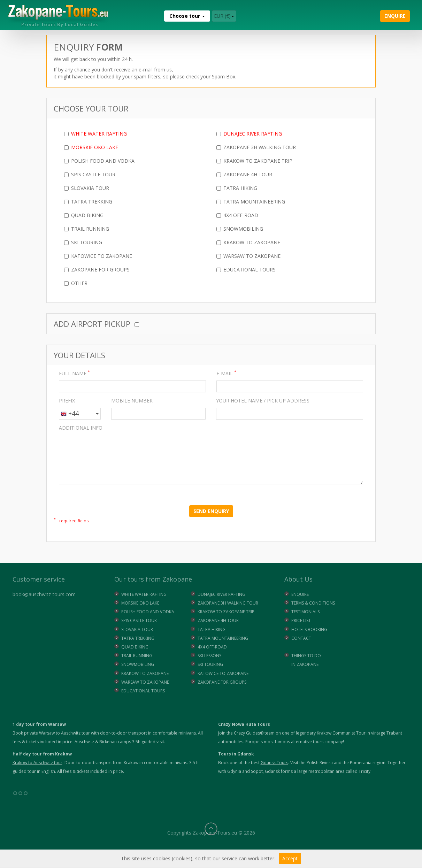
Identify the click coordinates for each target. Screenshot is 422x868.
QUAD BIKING (135, 647)
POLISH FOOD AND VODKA (148, 612)
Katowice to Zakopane (98, 256)
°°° (20, 796)
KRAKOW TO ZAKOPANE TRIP (226, 612)
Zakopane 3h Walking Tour (256, 147)
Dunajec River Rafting (249, 134)
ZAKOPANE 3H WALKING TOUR (228, 603)
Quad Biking (84, 215)
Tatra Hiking (237, 188)
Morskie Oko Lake (91, 147)
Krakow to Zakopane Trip (254, 161)
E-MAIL (226, 373)
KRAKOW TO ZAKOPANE (145, 673)
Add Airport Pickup (92, 324)
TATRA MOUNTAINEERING (223, 638)
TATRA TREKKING (138, 638)
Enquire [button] (395, 16)
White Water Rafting (95, 134)
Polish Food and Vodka (99, 161)
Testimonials (305, 612)
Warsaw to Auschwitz (60, 733)
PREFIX (67, 401)
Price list (301, 620)
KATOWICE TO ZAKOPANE (223, 673)
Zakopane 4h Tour (244, 174)
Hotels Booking (309, 629)
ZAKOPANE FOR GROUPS (222, 682)
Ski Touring (83, 242)
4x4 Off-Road (237, 215)
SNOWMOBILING (138, 664)
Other (76, 283)
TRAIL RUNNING (137, 656)
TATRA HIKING (212, 629)
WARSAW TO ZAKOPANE (145, 682)
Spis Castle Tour (90, 174)
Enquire (300, 594)
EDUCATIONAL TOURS (143, 691)
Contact (301, 638)
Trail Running (87, 229)
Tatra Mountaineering (251, 202)
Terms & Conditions (313, 603)
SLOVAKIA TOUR (137, 629)
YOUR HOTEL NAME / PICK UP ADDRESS (263, 401)
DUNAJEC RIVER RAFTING (221, 594)
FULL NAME (74, 373)
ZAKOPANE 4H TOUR (218, 620)
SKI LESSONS (209, 656)
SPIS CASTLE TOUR (139, 620)
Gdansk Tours (274, 763)
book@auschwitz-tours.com (44, 594)
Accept (290, 858)
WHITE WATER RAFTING (144, 594)
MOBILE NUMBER (132, 401)
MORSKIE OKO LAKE (140, 603)
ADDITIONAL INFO (81, 428)
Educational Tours (246, 270)
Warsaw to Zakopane (248, 256)
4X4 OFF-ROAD (212, 647)
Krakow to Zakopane (248, 242)
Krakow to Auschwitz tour (37, 763)
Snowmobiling (240, 229)
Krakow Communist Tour (341, 733)
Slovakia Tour (87, 188)
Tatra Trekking (88, 202)
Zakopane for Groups (97, 270)
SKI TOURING (210, 664)
